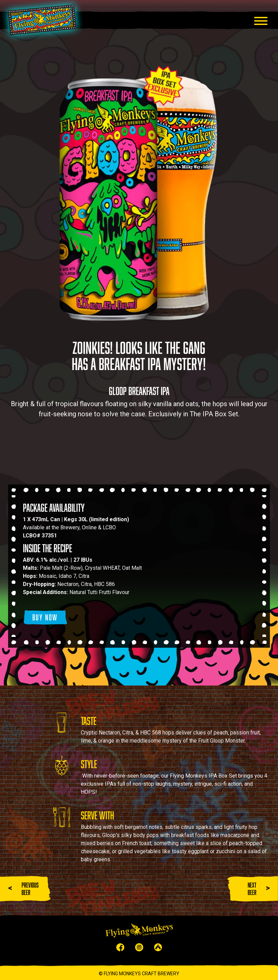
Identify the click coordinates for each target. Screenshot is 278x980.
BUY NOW (45, 617)
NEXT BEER (252, 889)
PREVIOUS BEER (30, 889)
